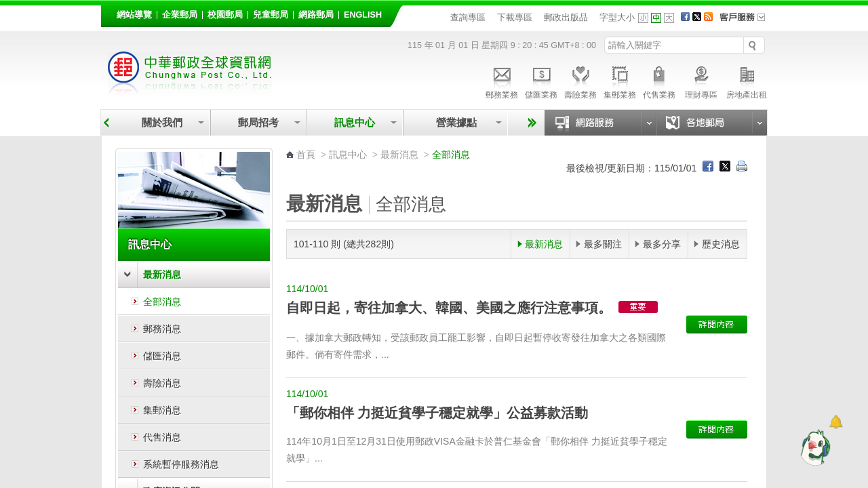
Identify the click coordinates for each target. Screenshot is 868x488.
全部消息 (162, 302)
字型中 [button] (656, 18)
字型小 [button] (643, 18)
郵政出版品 (566, 17)
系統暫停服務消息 (181, 464)
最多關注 (603, 244)
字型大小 (617, 17)
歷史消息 (721, 244)
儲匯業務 (541, 81)
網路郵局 (316, 15)
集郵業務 (620, 81)
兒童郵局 (271, 15)
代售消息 (162, 437)
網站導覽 (134, 15)
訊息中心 (355, 122)
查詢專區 (468, 17)
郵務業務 (502, 81)
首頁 (306, 155)
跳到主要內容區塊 (7, 7)
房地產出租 (747, 81)
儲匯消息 (162, 356)
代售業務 (659, 81)
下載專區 (515, 17)
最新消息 (162, 274)
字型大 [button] (669, 18)
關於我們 (162, 122)
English (363, 15)
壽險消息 (162, 383)
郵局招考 (258, 122)
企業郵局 (180, 15)
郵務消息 (162, 329)
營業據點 (455, 122)
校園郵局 (225, 15)
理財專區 (701, 81)
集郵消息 (162, 410)
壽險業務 (580, 81)
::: (109, 13)
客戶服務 (747, 22)
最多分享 (662, 244)
